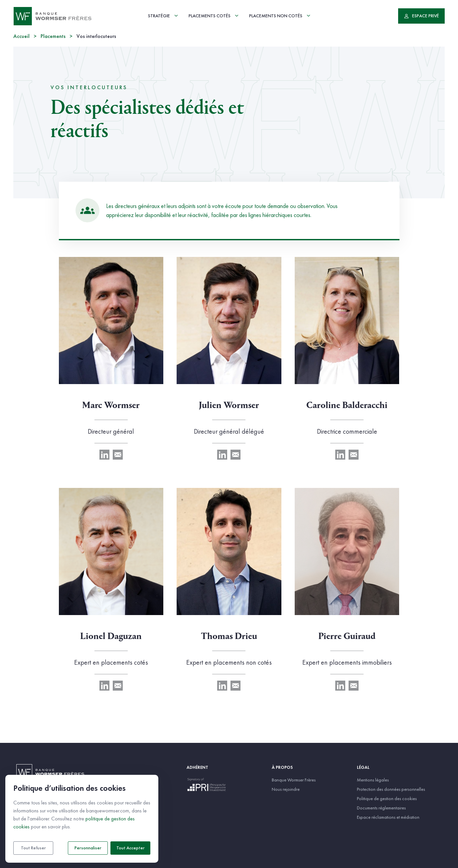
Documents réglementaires (381, 808)
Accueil (21, 37)
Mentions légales (373, 780)
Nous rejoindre (286, 789)
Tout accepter (131, 848)
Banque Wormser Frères (294, 780)
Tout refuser (33, 848)
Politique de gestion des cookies (387, 798)
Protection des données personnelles (391, 789)
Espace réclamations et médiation (388, 817)
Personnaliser (88, 848)
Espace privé (422, 16)
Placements (53, 37)
